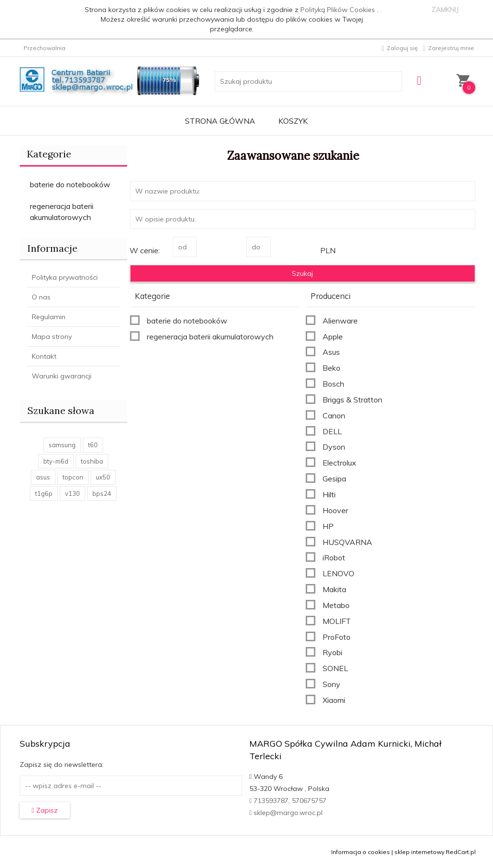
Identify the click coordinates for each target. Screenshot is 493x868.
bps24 (102, 493)
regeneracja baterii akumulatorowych (62, 212)
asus (43, 477)
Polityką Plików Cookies (339, 10)
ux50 (103, 477)
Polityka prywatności (65, 277)
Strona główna (220, 121)
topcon (73, 477)
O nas (41, 297)
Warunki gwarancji (62, 376)
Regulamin (49, 317)
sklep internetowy (419, 852)
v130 (72, 493)
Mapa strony (52, 337)
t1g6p (44, 493)
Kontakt (44, 356)
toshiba (92, 461)
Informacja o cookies (361, 852)
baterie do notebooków (70, 184)
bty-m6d (56, 461)
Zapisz (45, 810)
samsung (62, 445)
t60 (93, 445)
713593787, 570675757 (288, 801)
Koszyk (293, 121)
